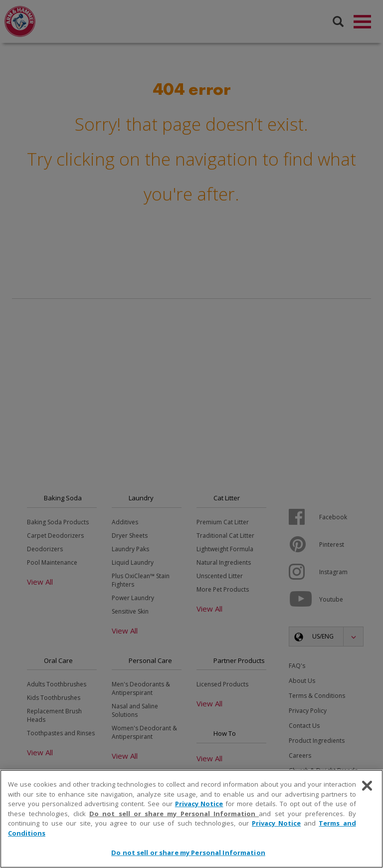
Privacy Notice (199, 804)
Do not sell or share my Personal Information (174, 814)
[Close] (367, 786)
